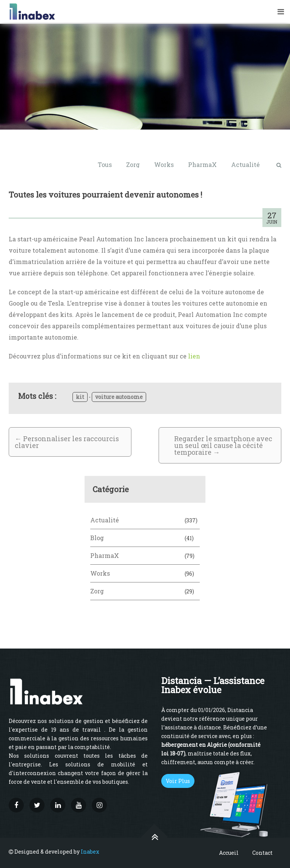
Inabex (90, 852)
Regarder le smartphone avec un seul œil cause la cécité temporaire (223, 445)
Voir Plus (178, 781)
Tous (105, 164)
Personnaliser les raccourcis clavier (67, 442)
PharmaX (202, 164)
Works (164, 164)
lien (194, 356)
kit (80, 397)
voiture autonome (119, 397)
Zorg (133, 164)
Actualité (245, 164)
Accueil (229, 853)
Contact (262, 853)
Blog (97, 538)
